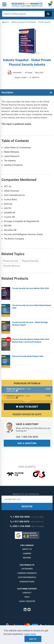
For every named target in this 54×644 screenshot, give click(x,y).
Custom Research (27, 577)
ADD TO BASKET (27, 407)
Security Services (12, 266)
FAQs (27, 597)
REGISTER (27, 506)
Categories (27, 569)
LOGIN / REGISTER (27, 601)
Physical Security (30, 261)
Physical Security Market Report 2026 (28, 356)
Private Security (11, 261)
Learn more (30, 634)
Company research (27, 573)
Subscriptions (27, 582)
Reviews (27, 558)
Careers (27, 553)
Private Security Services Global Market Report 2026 (32, 307)
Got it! (33, 639)
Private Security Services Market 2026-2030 (31, 288)
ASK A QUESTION (27, 443)
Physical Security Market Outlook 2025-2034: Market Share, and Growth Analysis (31, 341)
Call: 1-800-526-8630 (27, 437)
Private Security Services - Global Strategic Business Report (30, 324)
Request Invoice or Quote (27, 414)
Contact (27, 593)
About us (27, 549)
